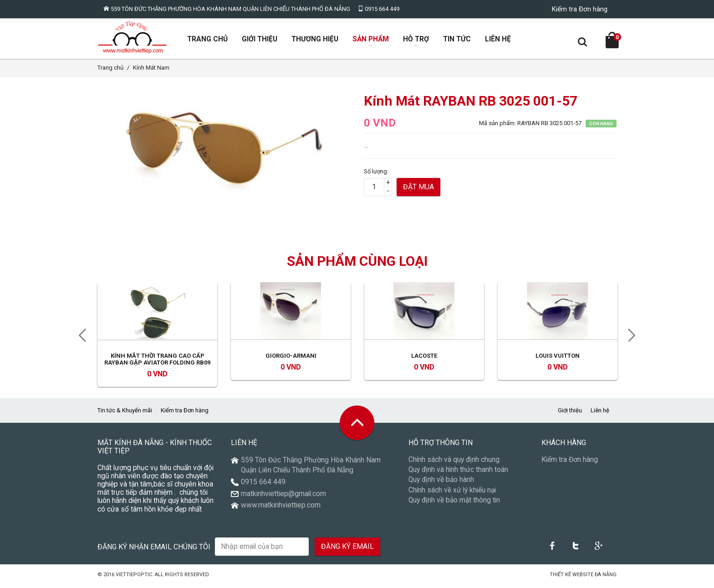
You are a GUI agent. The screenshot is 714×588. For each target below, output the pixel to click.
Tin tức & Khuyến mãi (125, 414)
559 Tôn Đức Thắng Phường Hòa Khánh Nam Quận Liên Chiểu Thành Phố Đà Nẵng (227, 9)
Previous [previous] (79, 340)
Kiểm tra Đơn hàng (580, 9)
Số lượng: (376, 175)
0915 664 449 (378, 9)
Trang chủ (110, 72)
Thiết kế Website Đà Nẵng (583, 579)
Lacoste (424, 359)
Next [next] (635, 340)
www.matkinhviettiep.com (281, 509)
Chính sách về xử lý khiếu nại (452, 494)
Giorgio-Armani (291, 359)
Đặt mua (418, 191)
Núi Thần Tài (532, 579)
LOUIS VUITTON (558, 359)
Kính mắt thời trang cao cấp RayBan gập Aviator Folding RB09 (157, 363)
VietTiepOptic (134, 579)
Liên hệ (600, 414)
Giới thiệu (570, 414)
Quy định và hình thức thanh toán (458, 474)
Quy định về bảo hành (441, 484)
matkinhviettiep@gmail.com (283, 497)
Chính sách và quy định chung (454, 464)
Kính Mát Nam (151, 72)
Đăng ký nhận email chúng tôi (154, 550)
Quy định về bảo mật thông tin (454, 504)
